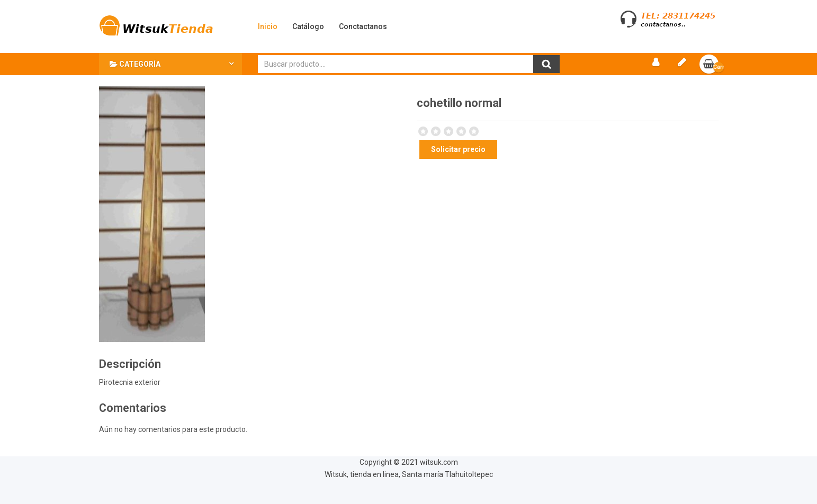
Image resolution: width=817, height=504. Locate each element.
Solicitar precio (458, 149)
